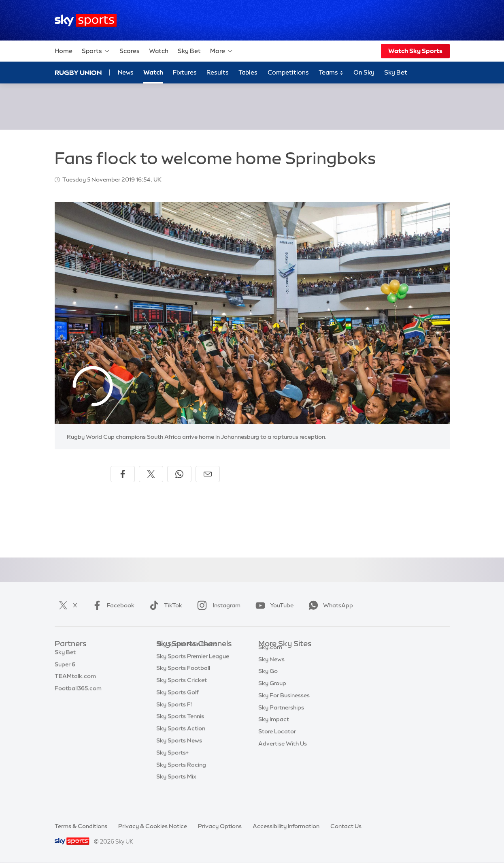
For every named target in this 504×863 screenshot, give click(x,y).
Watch (159, 51)
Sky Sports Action (181, 741)
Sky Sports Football (183, 680)
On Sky (364, 72)
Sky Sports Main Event (186, 656)
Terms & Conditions (81, 826)
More (222, 51)
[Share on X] (151, 474)
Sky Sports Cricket (182, 692)
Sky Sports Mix (176, 789)
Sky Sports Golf (178, 705)
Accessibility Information (286, 826)
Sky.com (270, 656)
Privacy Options (220, 826)
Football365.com (78, 692)
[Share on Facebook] (123, 474)
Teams (331, 73)
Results (218, 72)
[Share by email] (208, 474)
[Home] (86, 20)
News (126, 72)
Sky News (271, 669)
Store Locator (277, 741)
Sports (96, 51)
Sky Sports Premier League (193, 669)
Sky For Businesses (284, 705)
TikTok (164, 605)
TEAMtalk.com (75, 680)
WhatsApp (329, 605)
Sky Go (268, 680)
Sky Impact (274, 728)
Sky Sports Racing (181, 777)
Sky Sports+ (172, 765)
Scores (130, 51)
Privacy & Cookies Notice (153, 826)
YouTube (273, 605)
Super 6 (65, 669)
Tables (248, 72)
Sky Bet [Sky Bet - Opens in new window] (396, 72)
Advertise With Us (283, 753)
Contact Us (346, 826)
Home (64, 51)
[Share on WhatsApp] (179, 474)
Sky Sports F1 (174, 717)
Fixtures (185, 72)
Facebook (112, 605)
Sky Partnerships (281, 717)
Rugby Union (78, 73)
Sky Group (272, 692)
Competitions (288, 72)
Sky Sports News (179, 753)
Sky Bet (189, 51)
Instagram (217, 605)
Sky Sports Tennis (180, 728)
